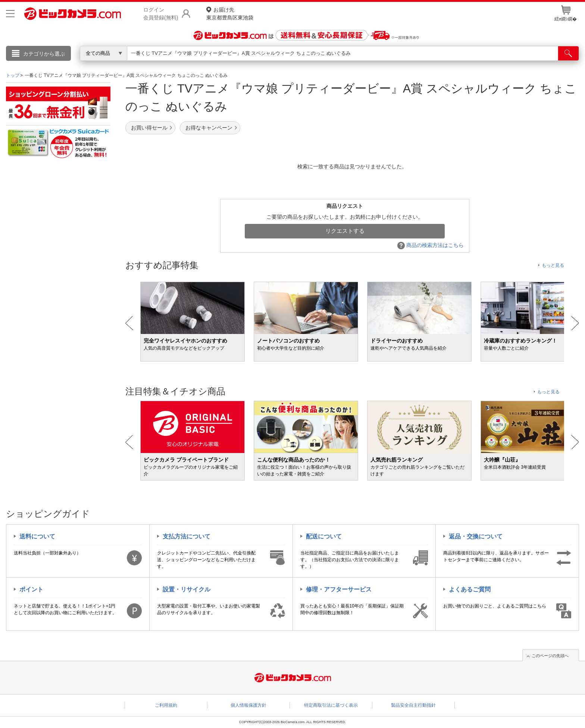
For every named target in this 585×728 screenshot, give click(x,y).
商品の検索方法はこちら (431, 245)
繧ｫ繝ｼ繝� (566, 13)
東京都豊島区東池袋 (230, 13)
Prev (129, 323)
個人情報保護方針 (248, 705)
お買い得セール (149, 128)
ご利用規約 (166, 705)
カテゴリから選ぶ (44, 54)
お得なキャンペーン (209, 128)
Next (575, 323)
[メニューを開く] (10, 14)
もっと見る (553, 265)
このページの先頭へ (550, 656)
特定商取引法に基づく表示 (331, 705)
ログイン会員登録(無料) (161, 14)
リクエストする (345, 231)
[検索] (568, 53)
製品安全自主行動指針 (413, 705)
